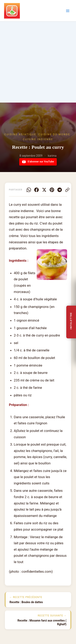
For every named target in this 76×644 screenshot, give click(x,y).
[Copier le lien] (67, 190)
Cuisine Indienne (38, 139)
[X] (44, 190)
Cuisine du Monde (54, 134)
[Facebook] (36, 190)
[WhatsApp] (29, 190)
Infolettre (71, 321)
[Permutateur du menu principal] (68, 11)
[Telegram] (60, 190)
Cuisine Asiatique (20, 134)
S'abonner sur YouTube (38, 162)
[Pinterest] (52, 190)
